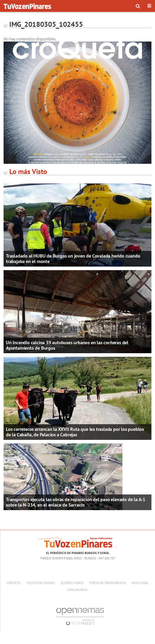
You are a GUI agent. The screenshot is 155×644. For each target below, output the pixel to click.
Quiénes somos (72, 583)
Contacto (14, 583)
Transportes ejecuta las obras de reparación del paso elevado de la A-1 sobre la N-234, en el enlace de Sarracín (76, 502)
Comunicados (77, 590)
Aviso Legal (140, 583)
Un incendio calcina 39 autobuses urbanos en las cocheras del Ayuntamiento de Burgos (67, 345)
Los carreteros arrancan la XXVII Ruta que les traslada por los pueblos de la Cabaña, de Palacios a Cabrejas (75, 432)
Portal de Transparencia (108, 583)
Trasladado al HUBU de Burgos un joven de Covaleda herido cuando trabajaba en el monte (73, 259)
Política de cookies (41, 583)
